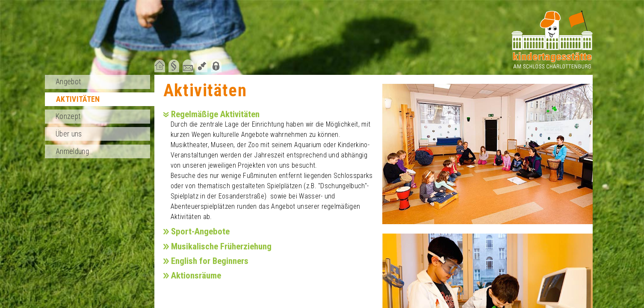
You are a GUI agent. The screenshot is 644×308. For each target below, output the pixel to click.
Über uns (69, 134)
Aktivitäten (78, 99)
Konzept (68, 116)
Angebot (68, 82)
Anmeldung (72, 151)
